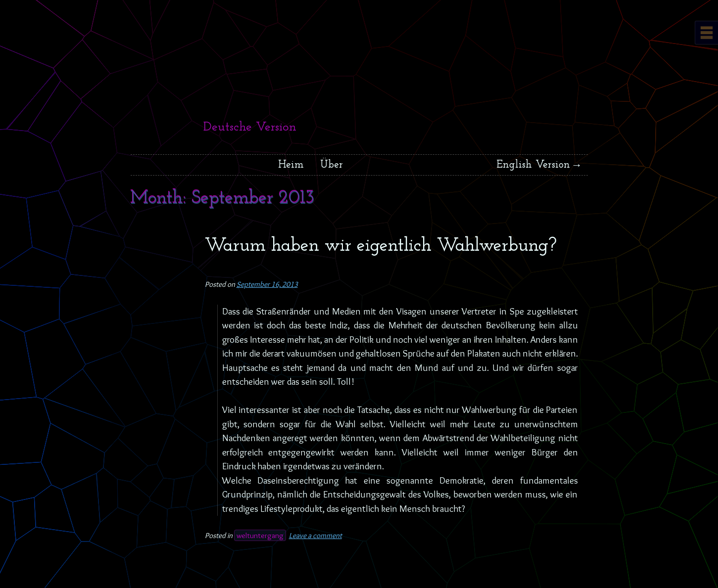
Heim (291, 165)
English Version (533, 165)
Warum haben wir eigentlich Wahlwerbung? (381, 246)
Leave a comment (315, 535)
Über (332, 165)
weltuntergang (260, 535)
